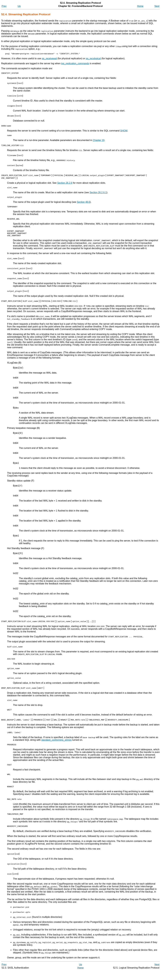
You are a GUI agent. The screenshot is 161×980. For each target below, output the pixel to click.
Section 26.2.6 (65, 184)
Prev (4, 6)
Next (157, 6)
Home (140, 6)
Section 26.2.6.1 (98, 194)
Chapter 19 (99, 142)
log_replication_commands (75, 64)
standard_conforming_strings (56, 747)
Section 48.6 (83, 204)
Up (19, 6)
